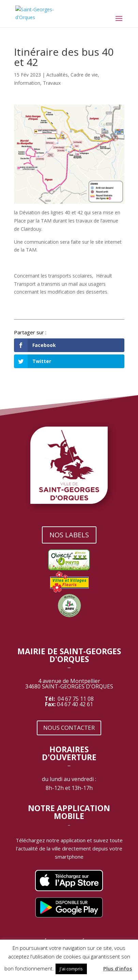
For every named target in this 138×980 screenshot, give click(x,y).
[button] (94, 966)
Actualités (57, 75)
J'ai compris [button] (71, 969)
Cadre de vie (84, 75)
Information (27, 83)
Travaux (52, 83)
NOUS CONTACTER (69, 728)
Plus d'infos (118, 968)
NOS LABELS (69, 535)
